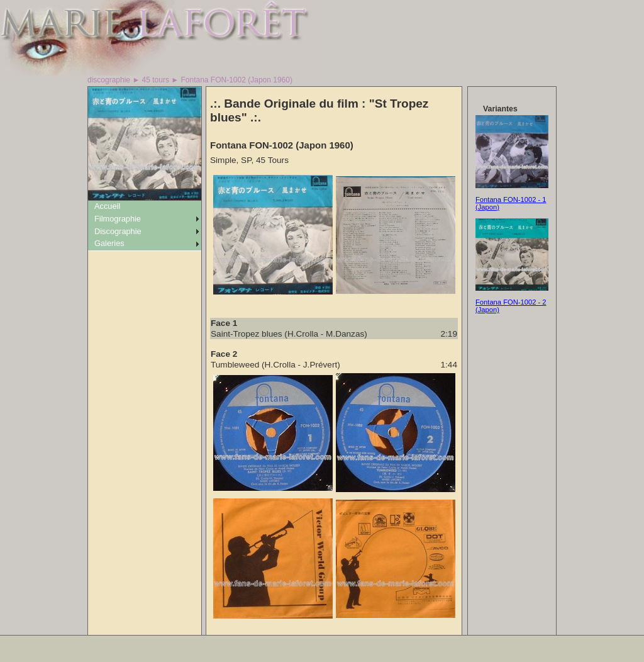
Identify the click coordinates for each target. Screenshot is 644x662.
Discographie (118, 231)
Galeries (109, 243)
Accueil (107, 206)
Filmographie (118, 219)
